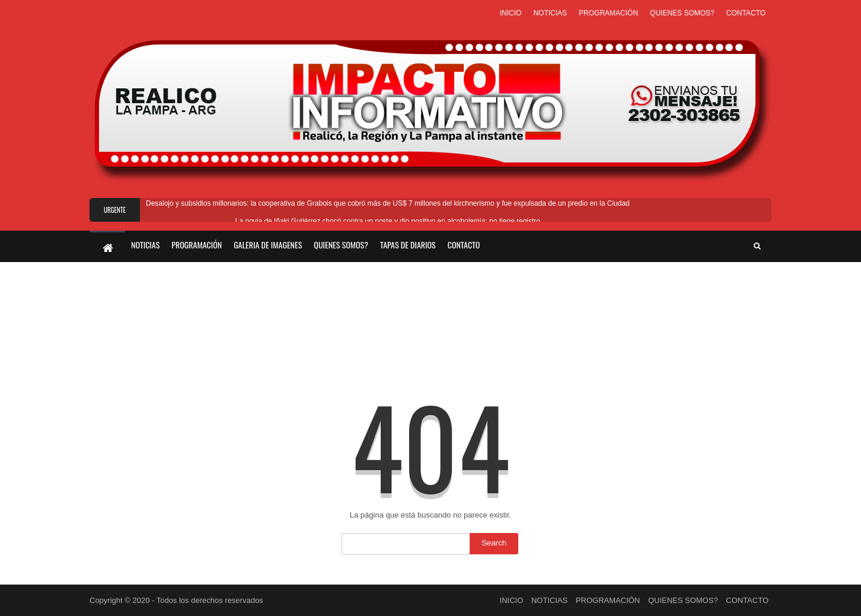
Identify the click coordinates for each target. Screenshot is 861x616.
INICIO (511, 13)
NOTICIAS (550, 13)
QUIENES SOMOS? (682, 13)
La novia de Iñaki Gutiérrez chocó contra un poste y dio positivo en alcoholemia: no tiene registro (388, 221)
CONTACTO (746, 13)
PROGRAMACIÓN (608, 13)
